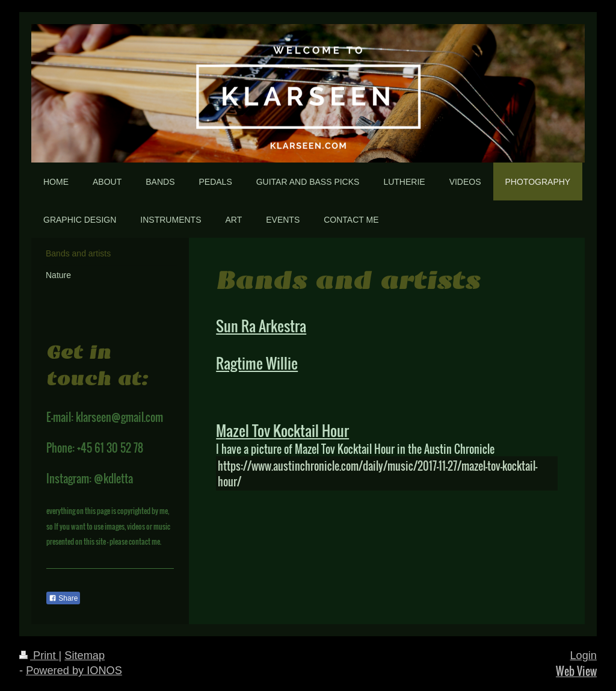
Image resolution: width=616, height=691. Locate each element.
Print (39, 655)
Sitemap (85, 655)
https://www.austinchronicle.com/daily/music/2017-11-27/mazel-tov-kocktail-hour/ (377, 473)
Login (583, 655)
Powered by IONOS (74, 671)
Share (63, 598)
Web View (576, 671)
